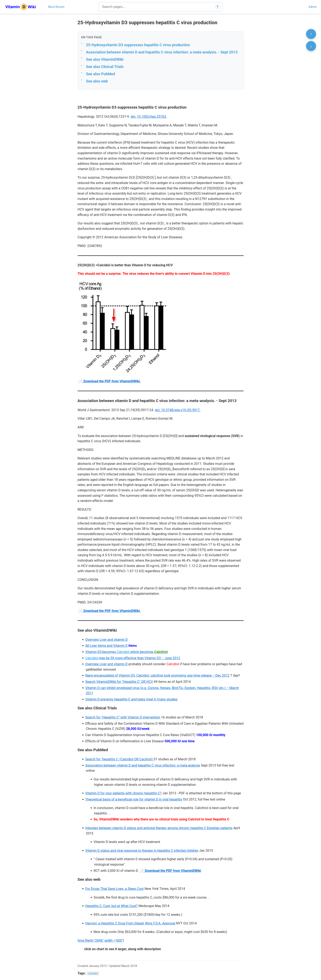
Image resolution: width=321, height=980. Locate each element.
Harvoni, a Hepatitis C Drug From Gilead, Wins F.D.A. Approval (130, 923)
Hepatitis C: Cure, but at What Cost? (112, 906)
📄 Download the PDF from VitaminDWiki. (109, 381)
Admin (313, 7)
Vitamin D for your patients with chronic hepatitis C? (123, 793)
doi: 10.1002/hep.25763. (149, 117)
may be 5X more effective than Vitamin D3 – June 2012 (133, 658)
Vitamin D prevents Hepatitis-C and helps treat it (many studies (131, 699)
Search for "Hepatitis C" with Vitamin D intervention (123, 717)
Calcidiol (93, 973)
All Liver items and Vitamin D (106, 646)
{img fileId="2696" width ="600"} (101, 941)
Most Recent (56, 7)
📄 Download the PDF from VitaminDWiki (170, 871)
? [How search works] (218, 7)
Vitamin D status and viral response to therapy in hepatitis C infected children (142, 851)
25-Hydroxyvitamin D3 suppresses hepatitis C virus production (138, 45)
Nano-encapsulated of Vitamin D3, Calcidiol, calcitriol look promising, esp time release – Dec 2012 (157, 675)
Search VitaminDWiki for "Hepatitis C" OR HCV (119, 682)
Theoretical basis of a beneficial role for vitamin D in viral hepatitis (134, 799)
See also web (97, 81)
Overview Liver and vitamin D (106, 640)
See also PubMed (101, 74)
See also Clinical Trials (105, 67)
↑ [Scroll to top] (311, 34)
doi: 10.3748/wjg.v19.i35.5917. (178, 410)
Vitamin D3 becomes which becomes (126, 652)
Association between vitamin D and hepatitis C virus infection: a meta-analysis (143, 765)
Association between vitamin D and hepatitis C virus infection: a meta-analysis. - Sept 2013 (162, 52)
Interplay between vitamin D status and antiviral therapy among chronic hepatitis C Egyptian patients (159, 828)
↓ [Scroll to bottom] (311, 46)
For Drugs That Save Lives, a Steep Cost (115, 889)
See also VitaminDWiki (105, 59)
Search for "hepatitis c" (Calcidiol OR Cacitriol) (119, 759)
